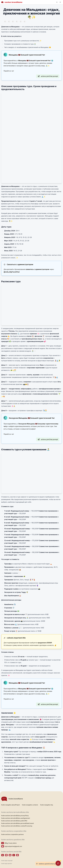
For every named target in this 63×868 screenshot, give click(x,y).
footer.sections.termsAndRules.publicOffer (14, 821)
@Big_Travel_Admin (11, 843)
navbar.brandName (12, 2)
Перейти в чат (9, 71)
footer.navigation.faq (47, 805)
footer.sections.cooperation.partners (12, 834)
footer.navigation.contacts (30, 805)
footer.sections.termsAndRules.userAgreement (16, 818)
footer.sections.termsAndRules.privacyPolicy (15, 816)
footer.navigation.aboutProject (11, 805)
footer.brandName (12, 799)
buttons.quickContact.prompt (48, 864)
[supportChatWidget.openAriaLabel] (58, 863)
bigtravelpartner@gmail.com (13, 846)
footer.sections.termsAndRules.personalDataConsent (18, 823)
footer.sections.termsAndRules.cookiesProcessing (17, 826)
